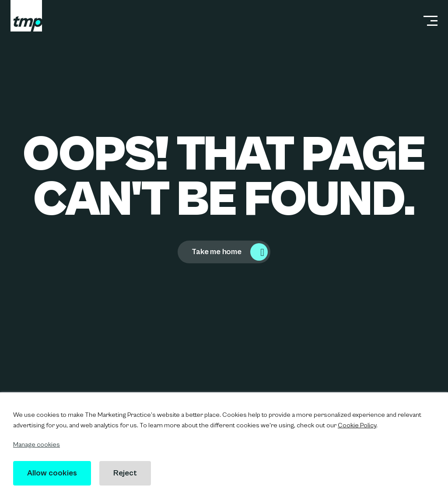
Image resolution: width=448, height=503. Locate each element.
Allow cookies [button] (52, 473)
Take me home (217, 252)
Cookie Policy (357, 425)
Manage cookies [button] (37, 445)
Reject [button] (125, 473)
